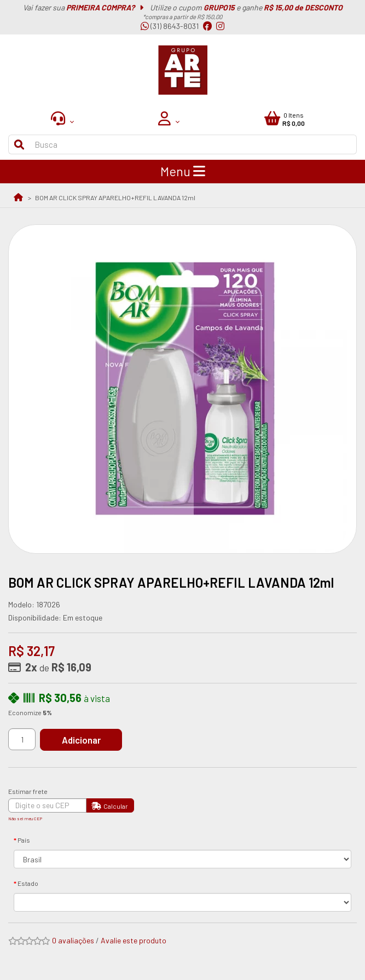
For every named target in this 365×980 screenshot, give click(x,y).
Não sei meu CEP (25, 819)
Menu (183, 171)
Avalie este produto (134, 940)
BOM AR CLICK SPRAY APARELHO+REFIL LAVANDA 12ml (115, 198)
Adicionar (81, 740)
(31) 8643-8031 (170, 26)
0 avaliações (73, 940)
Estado (28, 883)
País (24, 840)
